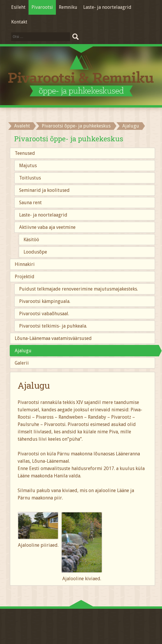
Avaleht (22, 126)
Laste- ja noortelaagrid (107, 7)
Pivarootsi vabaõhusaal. (44, 314)
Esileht (18, 7)
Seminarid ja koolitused (44, 190)
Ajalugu (23, 351)
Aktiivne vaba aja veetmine (47, 227)
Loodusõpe (35, 252)
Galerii (22, 363)
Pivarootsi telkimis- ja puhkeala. (53, 326)
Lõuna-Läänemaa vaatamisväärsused (53, 338)
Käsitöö (31, 240)
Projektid (25, 277)
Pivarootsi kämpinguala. (45, 301)
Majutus (28, 166)
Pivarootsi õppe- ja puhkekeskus (76, 126)
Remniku (68, 7)
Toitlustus (30, 178)
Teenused (25, 153)
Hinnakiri (25, 264)
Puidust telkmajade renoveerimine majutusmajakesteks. (79, 289)
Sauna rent (30, 203)
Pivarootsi (42, 7)
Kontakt (19, 22)
